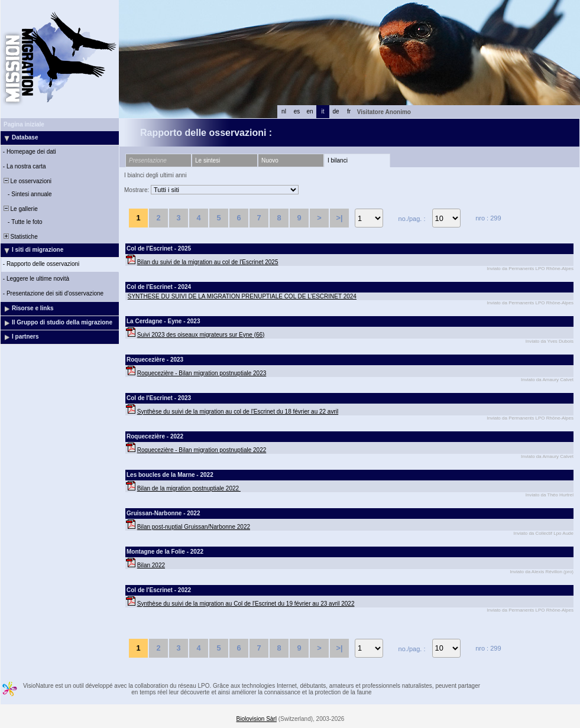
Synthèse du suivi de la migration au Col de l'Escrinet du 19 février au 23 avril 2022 (246, 604)
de (336, 111)
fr (349, 111)
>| (339, 218)
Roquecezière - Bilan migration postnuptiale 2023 (202, 373)
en (310, 111)
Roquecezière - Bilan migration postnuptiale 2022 (202, 450)
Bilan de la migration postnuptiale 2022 (189, 488)
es (297, 111)
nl (284, 111)
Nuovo (270, 160)
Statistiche (20, 237)
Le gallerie (20, 209)
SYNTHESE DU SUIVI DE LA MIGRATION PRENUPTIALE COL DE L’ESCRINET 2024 (242, 296)
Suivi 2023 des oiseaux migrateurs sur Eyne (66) (201, 335)
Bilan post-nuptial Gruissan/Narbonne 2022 (194, 527)
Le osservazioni (27, 181)
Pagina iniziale (24, 124)
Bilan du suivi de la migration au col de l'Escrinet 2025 (208, 262)
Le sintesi (208, 160)
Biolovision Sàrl (257, 719)
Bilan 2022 (151, 565)
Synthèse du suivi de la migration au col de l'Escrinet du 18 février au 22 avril (238, 412)
